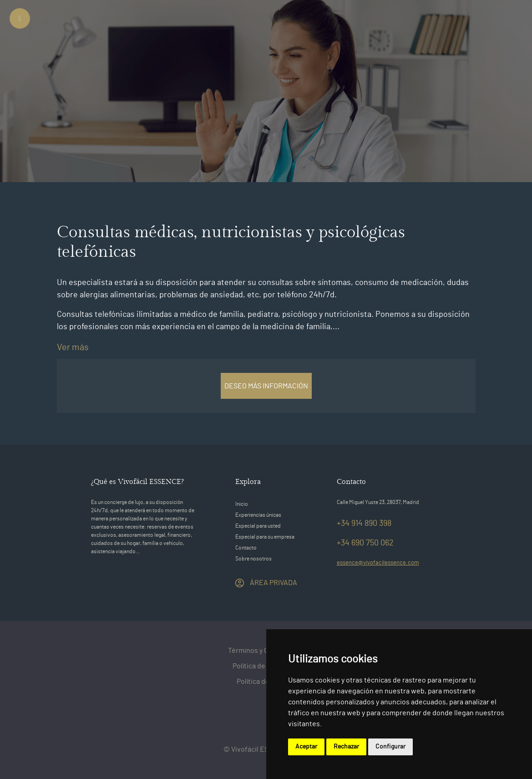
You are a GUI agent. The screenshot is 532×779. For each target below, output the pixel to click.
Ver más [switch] (73, 347)
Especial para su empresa (265, 537)
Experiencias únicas (258, 515)
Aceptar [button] (306, 747)
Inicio (242, 504)
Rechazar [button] (346, 747)
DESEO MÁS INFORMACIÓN (266, 386)
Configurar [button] (390, 747)
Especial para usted (258, 526)
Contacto (246, 548)
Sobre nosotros (253, 559)
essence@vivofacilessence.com (378, 563)
